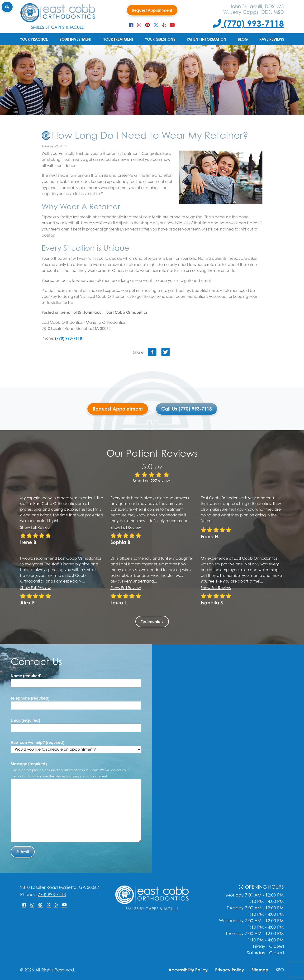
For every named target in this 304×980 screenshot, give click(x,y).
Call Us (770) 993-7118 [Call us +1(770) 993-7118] (187, 409)
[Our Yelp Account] (164, 25)
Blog (243, 39)
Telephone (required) (30, 698)
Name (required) (26, 676)
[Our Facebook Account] (131, 25)
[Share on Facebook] (152, 353)
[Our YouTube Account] (172, 25)
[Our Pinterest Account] (147, 25)
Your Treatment (118, 39)
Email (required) (25, 720)
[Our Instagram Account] (139, 25)
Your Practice (34, 39)
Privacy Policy (230, 970)
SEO (280, 970)
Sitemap (260, 970)
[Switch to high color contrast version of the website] (7, 7)
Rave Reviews (272, 39)
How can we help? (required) (76, 747)
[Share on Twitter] (166, 353)
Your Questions (160, 39)
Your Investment (76, 39)
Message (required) (70, 770)
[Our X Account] (156, 25)
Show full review (35, 527)
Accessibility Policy (188, 970)
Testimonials (152, 622)
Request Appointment (152, 10)
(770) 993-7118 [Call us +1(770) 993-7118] (248, 23)
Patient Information (207, 39)
